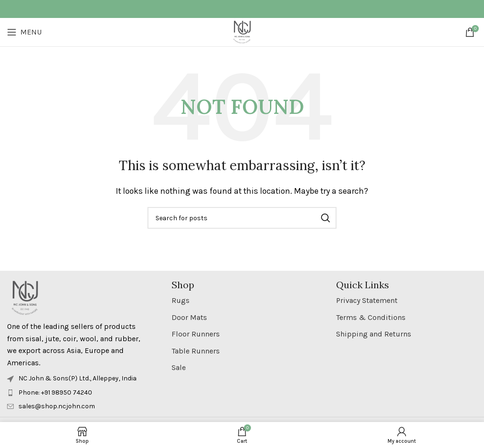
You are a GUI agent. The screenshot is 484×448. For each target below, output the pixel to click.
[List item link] (78, 393)
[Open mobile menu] (24, 32)
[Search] (242, 218)
